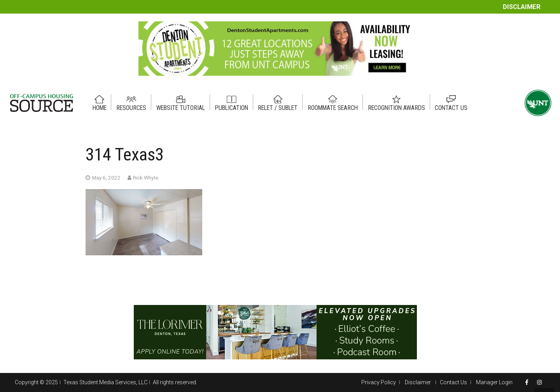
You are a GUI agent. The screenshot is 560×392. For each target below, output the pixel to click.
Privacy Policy (379, 382)
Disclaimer (522, 7)
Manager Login (494, 382)
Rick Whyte (146, 178)
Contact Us (453, 382)
